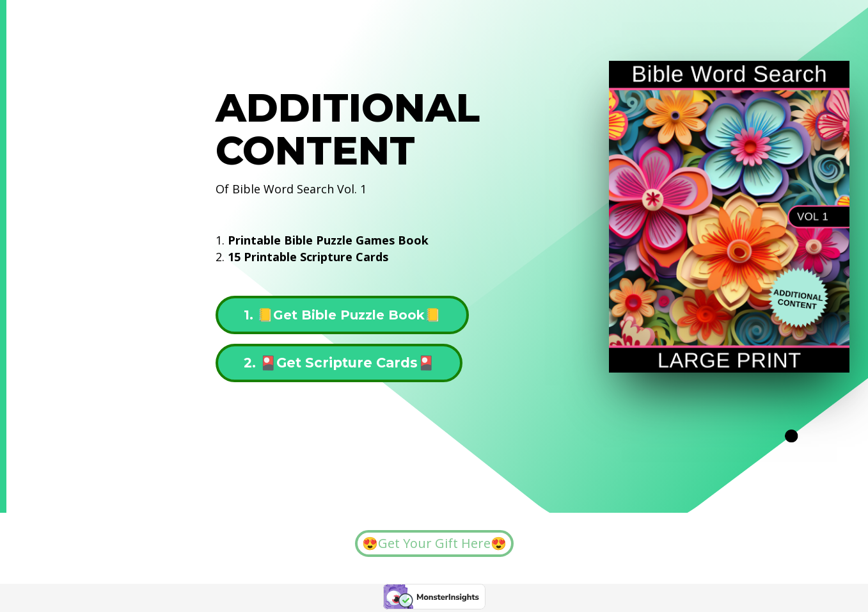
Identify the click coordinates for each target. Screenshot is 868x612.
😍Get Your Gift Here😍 (434, 543)
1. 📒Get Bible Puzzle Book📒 (342, 315)
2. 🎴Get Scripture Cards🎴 (339, 363)
